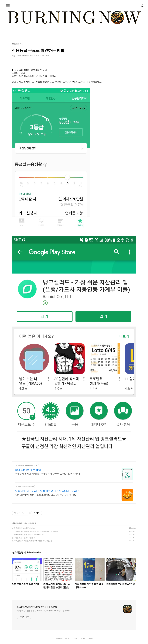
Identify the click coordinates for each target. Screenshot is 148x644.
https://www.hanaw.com (24, 465)
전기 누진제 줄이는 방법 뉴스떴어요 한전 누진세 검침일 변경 (34, 531)
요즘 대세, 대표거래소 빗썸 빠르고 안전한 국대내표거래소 (47, 491)
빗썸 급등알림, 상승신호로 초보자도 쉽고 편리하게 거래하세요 (46, 495)
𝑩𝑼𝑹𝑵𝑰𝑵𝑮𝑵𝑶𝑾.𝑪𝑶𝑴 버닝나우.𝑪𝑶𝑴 (37, 607)
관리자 (91, 638)
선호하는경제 (17, 523)
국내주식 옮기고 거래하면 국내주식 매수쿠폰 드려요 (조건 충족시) (47, 474)
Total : (76, 638)
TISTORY (67, 638)
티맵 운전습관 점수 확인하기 (22, 528)
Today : (83, 638)
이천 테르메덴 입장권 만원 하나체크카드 (27, 535)
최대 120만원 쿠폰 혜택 (28, 470)
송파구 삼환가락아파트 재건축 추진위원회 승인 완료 (31, 541)
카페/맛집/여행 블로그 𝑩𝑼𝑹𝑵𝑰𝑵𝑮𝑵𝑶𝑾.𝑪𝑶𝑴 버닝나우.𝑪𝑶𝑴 (43, 611)
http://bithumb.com (22, 486)
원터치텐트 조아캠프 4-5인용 (22, 538)
